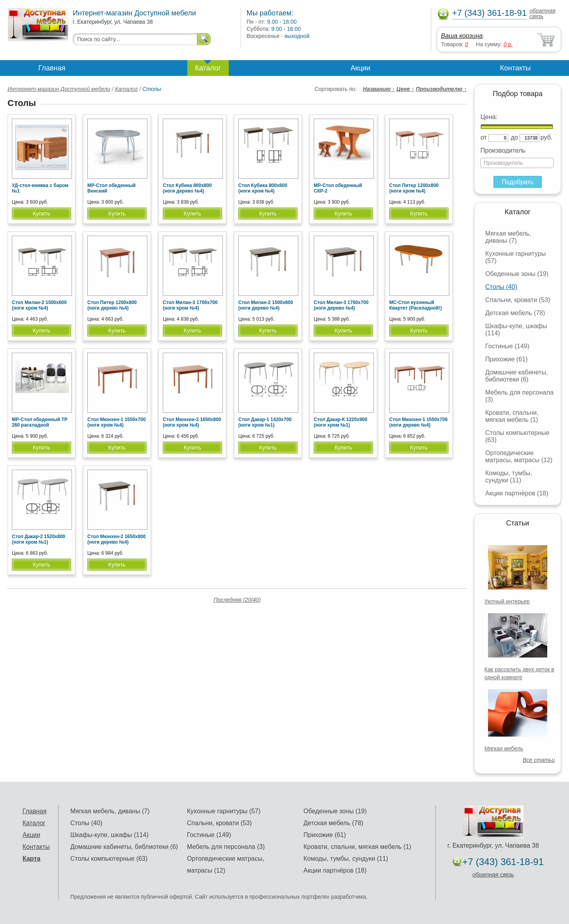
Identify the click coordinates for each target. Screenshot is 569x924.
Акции (360, 68)
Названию (379, 89)
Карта (31, 859)
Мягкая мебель (504, 748)
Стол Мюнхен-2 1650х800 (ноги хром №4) (192, 422)
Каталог (208, 68)
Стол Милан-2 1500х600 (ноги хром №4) (39, 305)
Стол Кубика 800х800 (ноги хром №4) (263, 188)
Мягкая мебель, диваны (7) (508, 237)
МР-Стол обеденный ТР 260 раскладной (40, 422)
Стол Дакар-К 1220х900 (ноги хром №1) (341, 422)
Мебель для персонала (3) (226, 847)
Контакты (515, 68)
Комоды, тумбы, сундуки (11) (509, 477)
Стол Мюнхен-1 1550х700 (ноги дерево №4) (418, 422)
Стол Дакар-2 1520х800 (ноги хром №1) (39, 539)
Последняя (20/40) (237, 600)
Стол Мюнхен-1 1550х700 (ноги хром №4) (117, 422)
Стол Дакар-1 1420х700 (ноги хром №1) (265, 422)
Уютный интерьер (507, 601)
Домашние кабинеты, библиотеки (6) (517, 376)
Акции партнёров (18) (517, 493)
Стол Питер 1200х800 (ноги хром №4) (414, 188)
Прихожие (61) (506, 359)
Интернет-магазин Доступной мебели (59, 89)
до (514, 137)
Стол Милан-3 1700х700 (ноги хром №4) (190, 305)
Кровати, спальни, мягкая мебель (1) (512, 416)
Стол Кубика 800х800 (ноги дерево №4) (187, 188)
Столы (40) (501, 287)
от (484, 137)
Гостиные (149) (507, 346)
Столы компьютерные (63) (109, 859)
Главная (52, 68)
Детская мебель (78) (515, 313)
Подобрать (518, 182)
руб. (547, 137)
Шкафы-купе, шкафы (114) (109, 835)
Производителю (441, 89)
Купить (41, 214)
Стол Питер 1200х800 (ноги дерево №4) (112, 305)
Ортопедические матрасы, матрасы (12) (519, 456)
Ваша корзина (462, 36)
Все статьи (539, 760)
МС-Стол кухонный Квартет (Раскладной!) (415, 305)
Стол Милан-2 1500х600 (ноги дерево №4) (266, 305)
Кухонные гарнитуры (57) (224, 811)
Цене (405, 89)
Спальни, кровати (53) (518, 300)
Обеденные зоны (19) (517, 274)
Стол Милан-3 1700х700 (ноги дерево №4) (341, 305)
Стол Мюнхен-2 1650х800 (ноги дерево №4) (117, 539)
